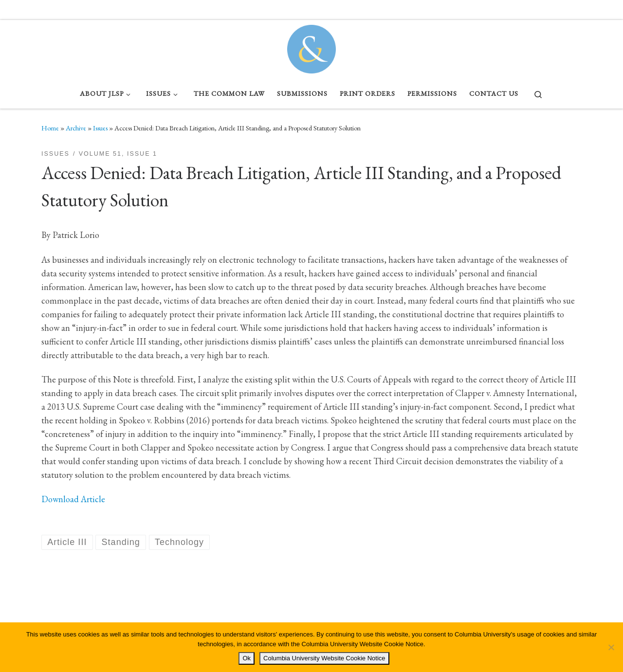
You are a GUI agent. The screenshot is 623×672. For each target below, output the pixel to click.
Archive (76, 128)
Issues (100, 128)
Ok (247, 658)
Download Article (73, 499)
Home (50, 128)
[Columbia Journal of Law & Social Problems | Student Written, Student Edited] (311, 47)
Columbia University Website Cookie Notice (324, 658)
